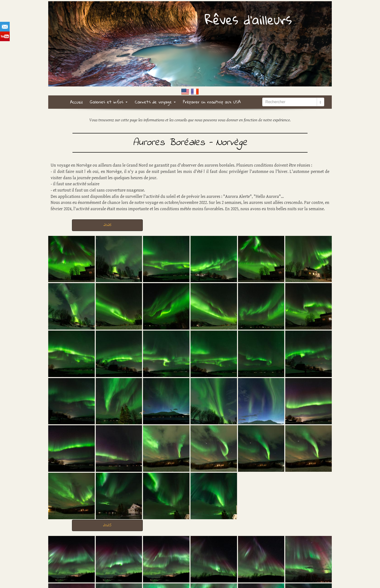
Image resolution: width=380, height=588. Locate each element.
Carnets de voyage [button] (155, 102)
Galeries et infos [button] (109, 102)
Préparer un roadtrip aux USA (212, 102)
